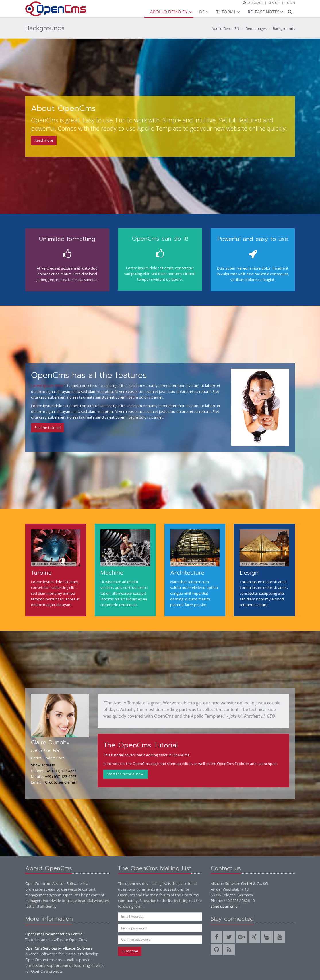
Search (274, 3)
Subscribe (130, 951)
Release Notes (263, 12)
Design (249, 573)
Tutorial (226, 12)
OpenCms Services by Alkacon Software (59, 948)
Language (255, 3)
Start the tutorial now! (126, 774)
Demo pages (256, 28)
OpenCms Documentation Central (54, 934)
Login (290, 3)
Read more (44, 140)
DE (202, 12)
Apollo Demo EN (169, 12)
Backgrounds (284, 28)
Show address (43, 765)
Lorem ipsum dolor (47, 386)
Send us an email (225, 906)
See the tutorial (47, 427)
